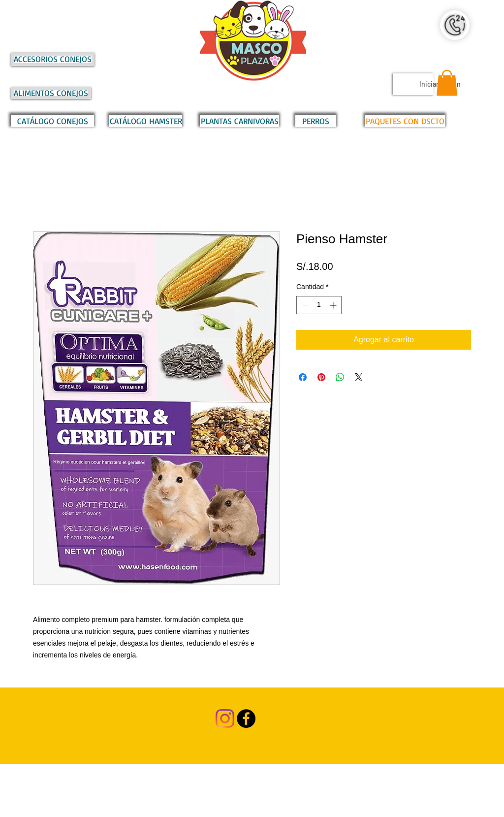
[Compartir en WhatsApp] (340, 377)
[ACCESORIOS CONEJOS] (53, 59)
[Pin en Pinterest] (321, 377)
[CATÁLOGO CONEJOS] (52, 121)
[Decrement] (304, 305)
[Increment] (334, 305)
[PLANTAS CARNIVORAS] (239, 121)
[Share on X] (359, 377)
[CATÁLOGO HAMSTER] (146, 121)
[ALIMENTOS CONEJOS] (51, 93)
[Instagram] (225, 719)
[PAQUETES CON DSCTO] (405, 121)
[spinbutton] (319, 305)
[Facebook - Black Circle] (246, 719)
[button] (447, 83)
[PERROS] (316, 121)
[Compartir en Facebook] (303, 377)
